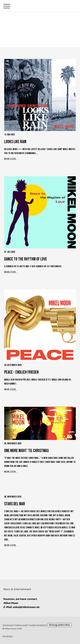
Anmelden (8, 636)
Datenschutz (21, 625)
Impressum (8, 625)
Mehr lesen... (11, 159)
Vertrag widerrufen (59, 625)
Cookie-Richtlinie (37, 625)
